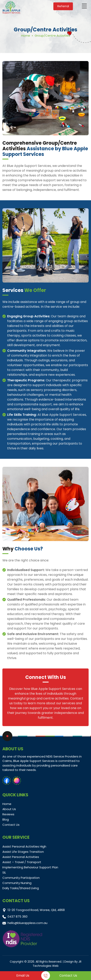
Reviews (8, 814)
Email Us (23, 975)
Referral (63, 6)
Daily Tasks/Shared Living (21, 888)
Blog (6, 819)
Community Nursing (17, 883)
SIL (4, 872)
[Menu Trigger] (84, 6)
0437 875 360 (18, 916)
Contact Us (11, 825)
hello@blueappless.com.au (27, 923)
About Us (9, 809)
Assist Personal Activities (21, 857)
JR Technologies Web (57, 964)
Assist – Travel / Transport (22, 862)
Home (26, 36)
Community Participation (21, 878)
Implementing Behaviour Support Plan (30, 867)
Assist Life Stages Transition (23, 852)
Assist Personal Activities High (24, 846)
